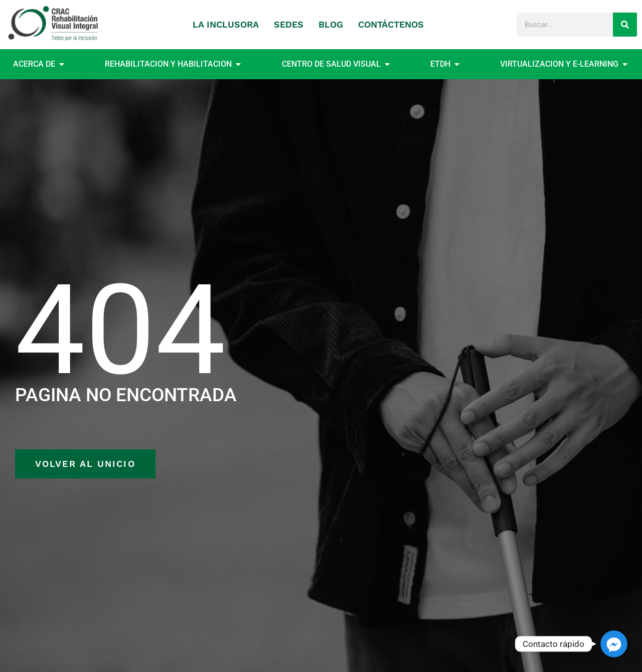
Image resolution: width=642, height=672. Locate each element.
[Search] (625, 25)
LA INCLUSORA (226, 24)
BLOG (331, 24)
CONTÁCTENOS (391, 24)
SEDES (289, 24)
